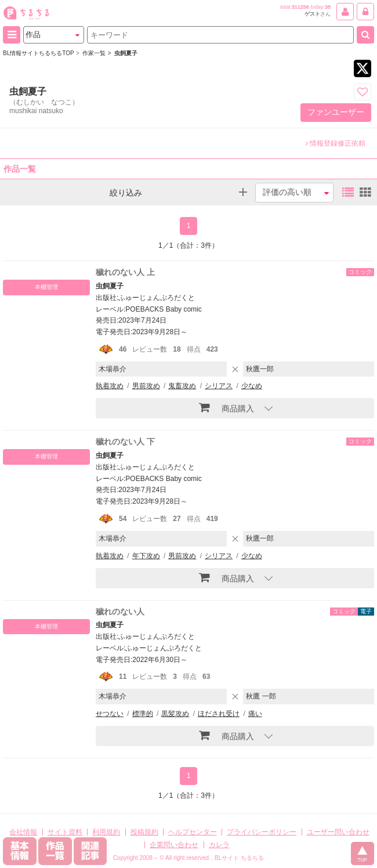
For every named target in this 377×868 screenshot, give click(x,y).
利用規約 (106, 832)
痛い (255, 714)
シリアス (219, 386)
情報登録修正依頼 (336, 143)
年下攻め (146, 556)
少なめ (252, 386)
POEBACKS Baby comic (163, 309)
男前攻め (146, 386)
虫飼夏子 (110, 286)
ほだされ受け (219, 714)
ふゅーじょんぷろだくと (157, 298)
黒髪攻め (175, 714)
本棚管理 (46, 287)
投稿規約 (144, 832)
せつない (110, 714)
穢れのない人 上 (125, 272)
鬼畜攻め (182, 386)
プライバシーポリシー (262, 832)
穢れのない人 (120, 612)
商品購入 (226, 407)
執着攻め (110, 386)
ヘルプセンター (193, 832)
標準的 (143, 714)
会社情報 (23, 832)
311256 (300, 7)
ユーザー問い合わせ (338, 832)
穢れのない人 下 (125, 442)
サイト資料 (65, 832)
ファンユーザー (336, 112)
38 (328, 7)
